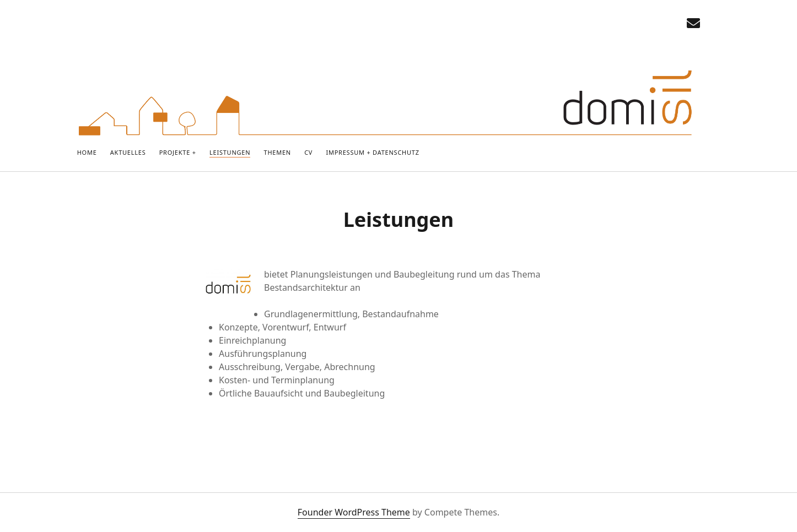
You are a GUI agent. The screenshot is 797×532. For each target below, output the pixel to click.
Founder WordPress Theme (354, 512)
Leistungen (230, 152)
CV (308, 152)
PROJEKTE (175, 152)
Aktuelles (128, 152)
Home (87, 152)
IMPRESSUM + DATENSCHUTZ (372, 152)
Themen (278, 152)
